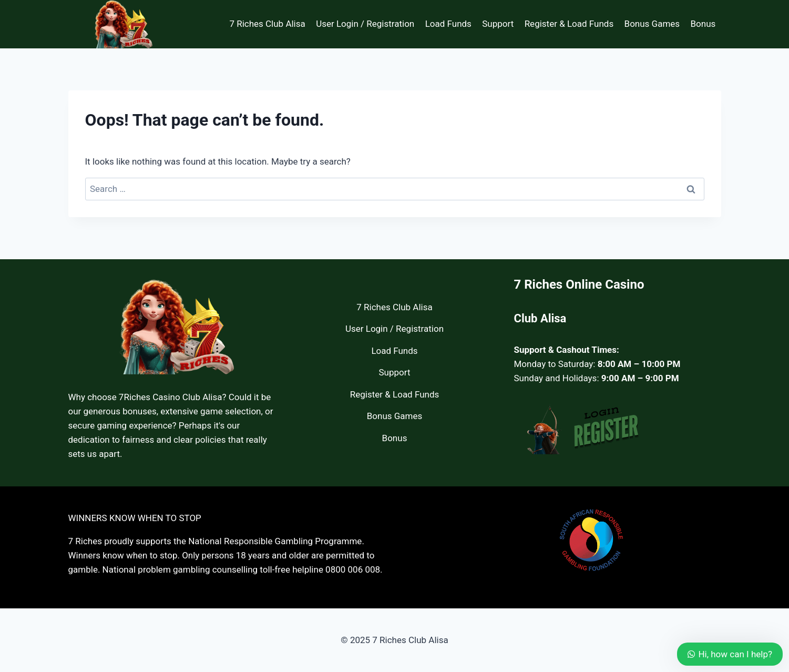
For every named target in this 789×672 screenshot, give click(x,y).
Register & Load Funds (569, 24)
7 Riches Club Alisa (267, 24)
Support (498, 24)
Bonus (703, 24)
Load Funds (448, 24)
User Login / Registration (365, 24)
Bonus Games (652, 24)
